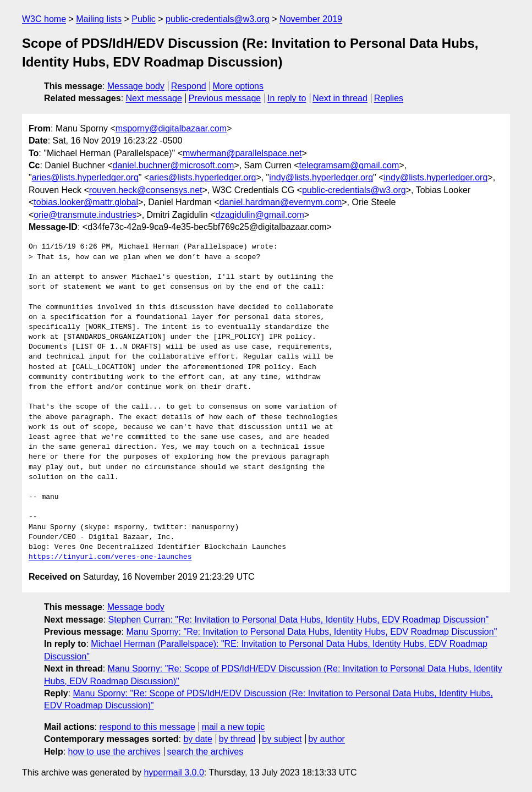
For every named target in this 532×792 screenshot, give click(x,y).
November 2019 (311, 19)
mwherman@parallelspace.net (242, 153)
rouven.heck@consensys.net (146, 190)
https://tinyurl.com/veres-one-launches (110, 557)
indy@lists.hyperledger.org (321, 177)
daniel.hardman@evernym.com (281, 202)
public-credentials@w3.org (218, 19)
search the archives (205, 752)
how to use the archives (114, 752)
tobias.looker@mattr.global (86, 202)
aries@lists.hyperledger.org (85, 177)
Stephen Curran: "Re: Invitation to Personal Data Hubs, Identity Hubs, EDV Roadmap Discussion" (299, 620)
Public (144, 19)
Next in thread (340, 98)
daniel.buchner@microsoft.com (174, 165)
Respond (189, 86)
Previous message (225, 98)
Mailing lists (99, 19)
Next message (154, 98)
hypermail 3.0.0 (174, 772)
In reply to (287, 98)
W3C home (44, 19)
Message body (136, 86)
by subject (282, 739)
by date (198, 739)
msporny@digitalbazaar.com (171, 128)
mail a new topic (234, 727)
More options (238, 86)
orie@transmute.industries (85, 215)
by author (327, 739)
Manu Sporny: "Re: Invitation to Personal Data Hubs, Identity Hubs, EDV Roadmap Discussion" (311, 632)
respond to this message (147, 727)
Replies (389, 98)
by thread (237, 739)
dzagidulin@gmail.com (260, 215)
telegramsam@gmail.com (349, 165)
